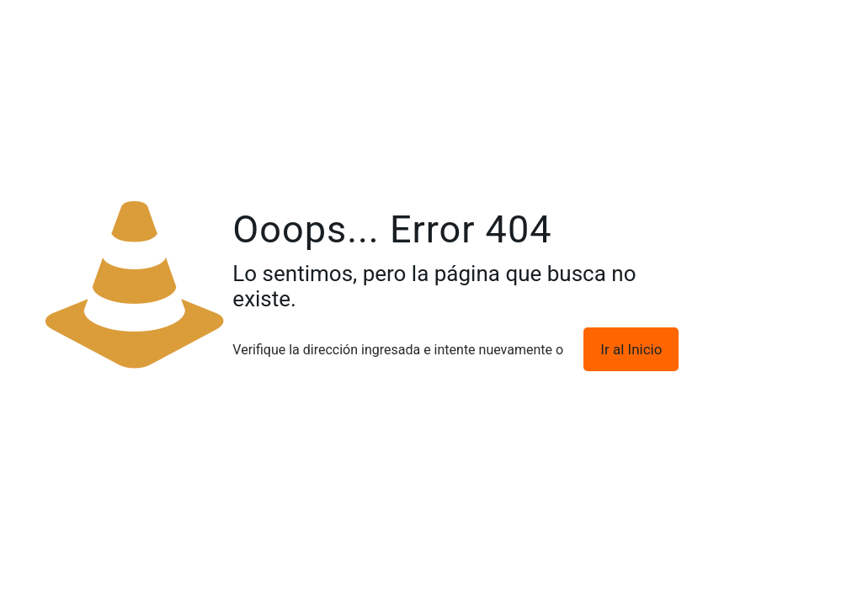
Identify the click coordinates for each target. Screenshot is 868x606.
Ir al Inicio (631, 349)
